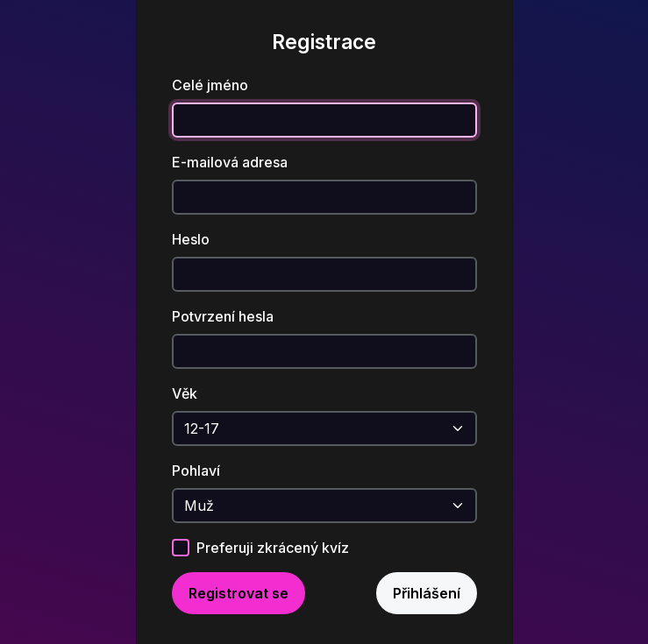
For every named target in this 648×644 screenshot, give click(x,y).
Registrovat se (239, 593)
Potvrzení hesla (223, 316)
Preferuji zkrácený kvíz (273, 548)
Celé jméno (210, 85)
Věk (185, 393)
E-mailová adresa (230, 162)
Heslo (191, 239)
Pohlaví (196, 471)
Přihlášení (427, 593)
